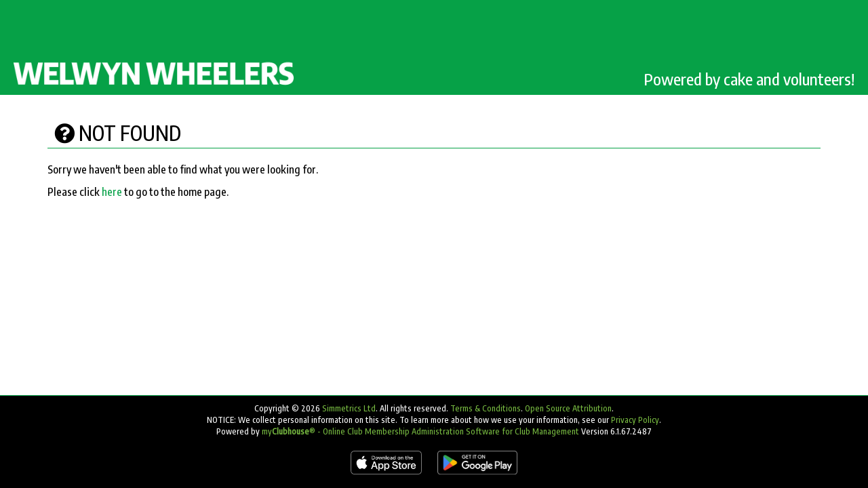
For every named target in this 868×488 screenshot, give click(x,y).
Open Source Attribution (568, 408)
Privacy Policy (635, 420)
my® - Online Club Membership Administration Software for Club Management (420, 431)
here (112, 192)
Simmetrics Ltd (349, 408)
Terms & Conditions (486, 408)
